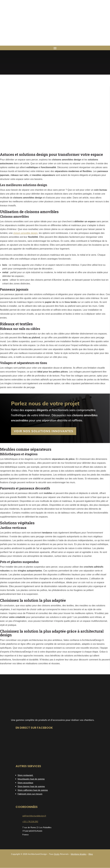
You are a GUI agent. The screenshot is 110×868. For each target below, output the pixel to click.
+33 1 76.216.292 (30, 822)
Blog (91, 854)
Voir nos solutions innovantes (44, 431)
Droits (57, 854)
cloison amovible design (25, 233)
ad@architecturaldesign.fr (34, 816)
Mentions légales (79, 854)
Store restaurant (25, 775)
